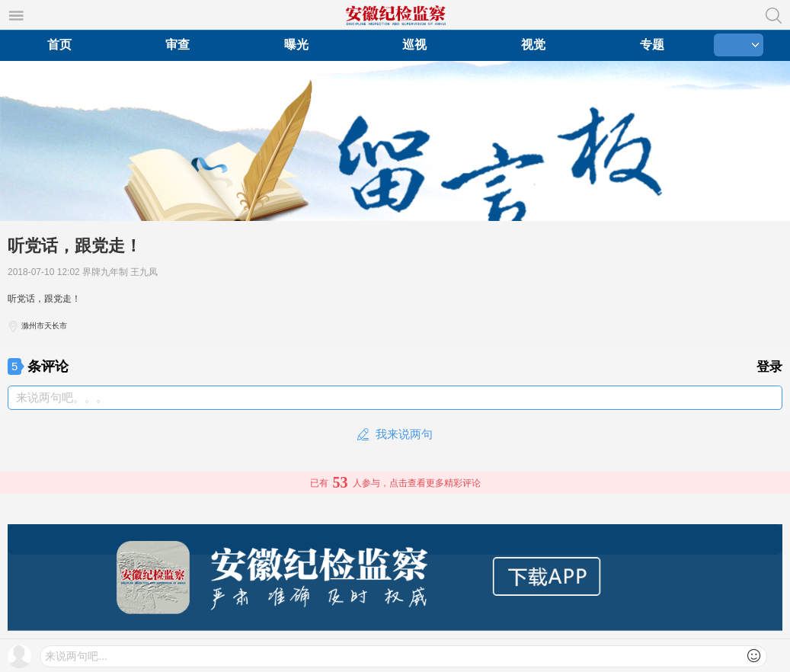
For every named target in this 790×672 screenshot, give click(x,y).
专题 (652, 45)
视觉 (533, 45)
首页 (59, 45)
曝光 (296, 45)
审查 (178, 45)
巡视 (414, 45)
